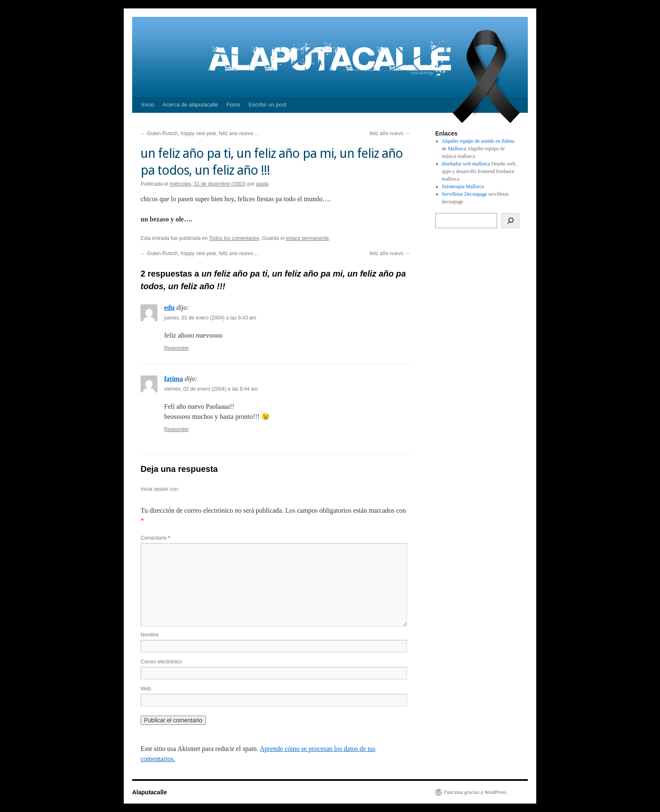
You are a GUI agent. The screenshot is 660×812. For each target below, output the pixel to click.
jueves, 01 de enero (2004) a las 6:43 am (210, 318)
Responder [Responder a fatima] (177, 429)
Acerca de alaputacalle (190, 105)
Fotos (233, 105)
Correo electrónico (161, 662)
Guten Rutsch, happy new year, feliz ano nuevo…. (200, 133)
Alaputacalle (149, 792)
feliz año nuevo (390, 133)
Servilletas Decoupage (465, 194)
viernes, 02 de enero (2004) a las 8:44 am (211, 389)
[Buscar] (510, 221)
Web (146, 689)
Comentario (155, 538)
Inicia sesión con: (160, 489)
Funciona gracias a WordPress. (475, 792)
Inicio (148, 105)
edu (169, 307)
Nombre (150, 635)
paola (262, 184)
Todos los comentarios (234, 238)
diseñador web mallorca (466, 164)
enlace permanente (307, 238)
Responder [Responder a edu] (177, 348)
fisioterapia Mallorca (463, 186)
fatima (173, 379)
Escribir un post (267, 105)
